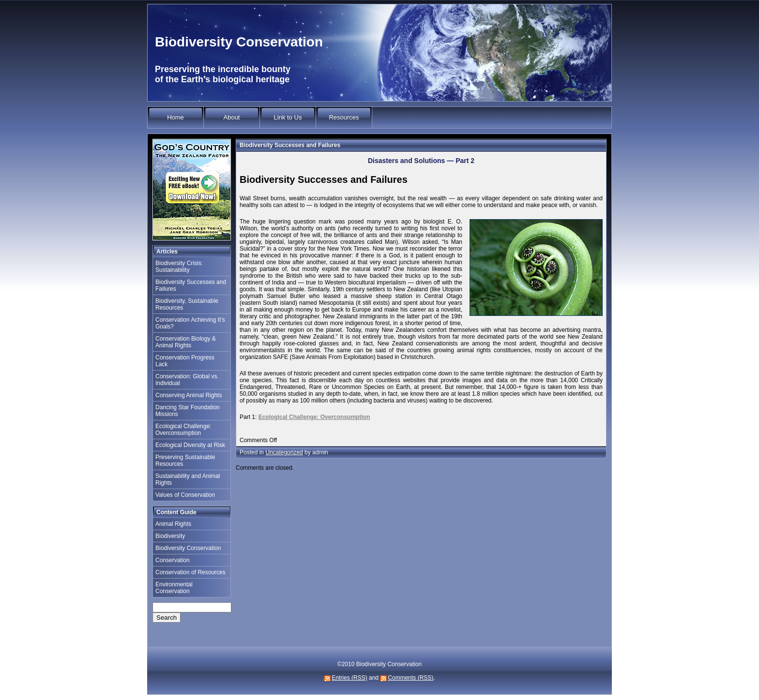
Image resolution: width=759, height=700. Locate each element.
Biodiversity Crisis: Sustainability (179, 267)
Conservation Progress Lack (185, 361)
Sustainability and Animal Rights (188, 479)
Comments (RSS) (410, 678)
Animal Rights (173, 524)
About (232, 117)
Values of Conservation (185, 495)
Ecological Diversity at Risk (190, 445)
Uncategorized (284, 452)
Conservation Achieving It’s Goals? (190, 323)
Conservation (173, 560)
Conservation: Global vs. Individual (187, 380)
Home (175, 117)
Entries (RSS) (349, 678)
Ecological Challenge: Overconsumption (183, 430)
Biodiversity (170, 536)
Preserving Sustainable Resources (185, 461)
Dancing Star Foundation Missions (188, 411)
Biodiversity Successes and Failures (191, 285)
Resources (344, 117)
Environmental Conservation (174, 588)
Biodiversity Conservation (239, 42)
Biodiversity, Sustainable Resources (187, 304)
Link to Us (288, 117)
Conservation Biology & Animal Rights (186, 342)
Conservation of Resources (190, 572)
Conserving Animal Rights (189, 395)
